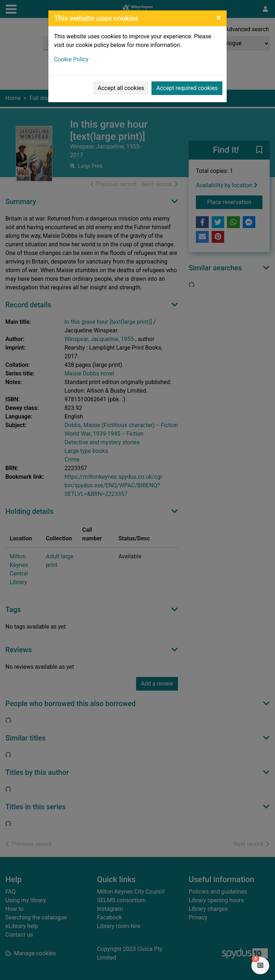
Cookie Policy (71, 59)
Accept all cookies (121, 88)
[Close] (219, 18)
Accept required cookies (187, 88)
